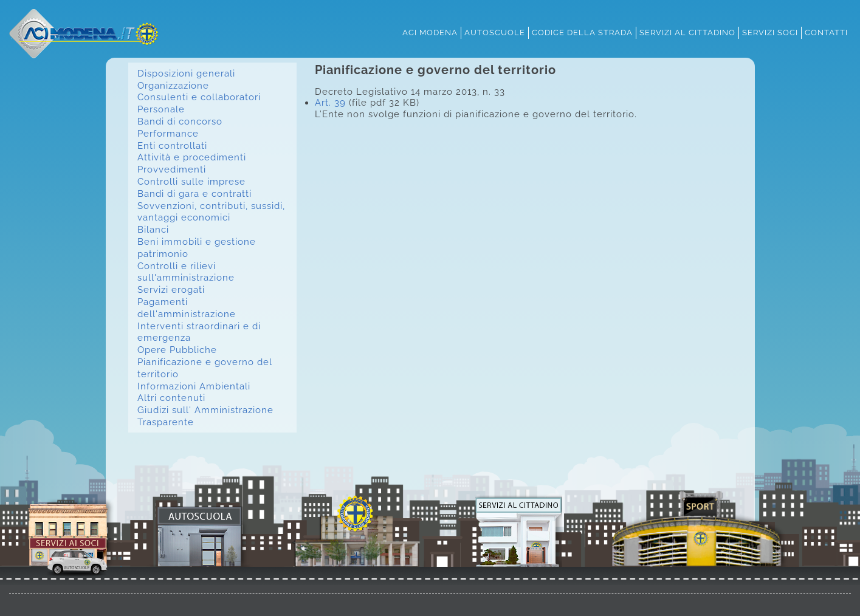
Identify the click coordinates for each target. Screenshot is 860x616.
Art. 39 (330, 102)
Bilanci (153, 229)
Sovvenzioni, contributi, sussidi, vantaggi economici (211, 212)
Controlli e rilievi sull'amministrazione (186, 272)
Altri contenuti (171, 398)
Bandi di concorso (180, 121)
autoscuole (495, 32)
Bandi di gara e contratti (194, 193)
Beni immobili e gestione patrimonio (197, 248)
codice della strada (582, 32)
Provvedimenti (172, 169)
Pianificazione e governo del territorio (205, 368)
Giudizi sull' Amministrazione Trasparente (205, 416)
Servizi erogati (171, 289)
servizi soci (770, 32)
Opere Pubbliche (177, 350)
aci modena (430, 32)
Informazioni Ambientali (194, 386)
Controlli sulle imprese (191, 181)
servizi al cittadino (687, 32)
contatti (826, 32)
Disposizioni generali (186, 73)
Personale (161, 109)
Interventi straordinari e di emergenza (199, 332)
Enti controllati (172, 145)
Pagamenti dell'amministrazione (187, 308)
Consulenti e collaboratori (199, 97)
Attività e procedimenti (192, 157)
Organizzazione (173, 85)
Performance (168, 133)
